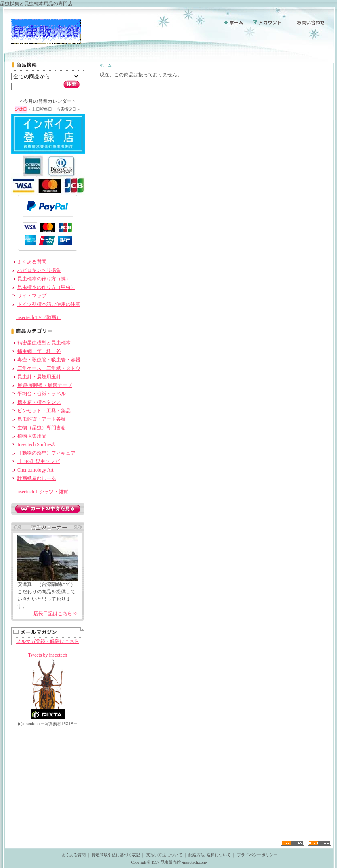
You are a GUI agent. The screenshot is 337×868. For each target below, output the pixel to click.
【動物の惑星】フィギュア (46, 453)
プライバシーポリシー (257, 855)
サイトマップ (32, 296)
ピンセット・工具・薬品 (44, 411)
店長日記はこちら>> (56, 613)
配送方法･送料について (210, 855)
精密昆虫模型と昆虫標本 (44, 343)
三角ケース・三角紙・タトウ (49, 368)
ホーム (106, 65)
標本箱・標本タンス (39, 402)
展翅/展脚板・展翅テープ (45, 385)
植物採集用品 (32, 436)
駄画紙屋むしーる (37, 478)
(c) (29, 724)
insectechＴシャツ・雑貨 (42, 492)
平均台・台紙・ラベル (42, 394)
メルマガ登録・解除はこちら (48, 641)
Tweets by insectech (48, 655)
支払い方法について (164, 855)
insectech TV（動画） (39, 317)
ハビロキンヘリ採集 (39, 270)
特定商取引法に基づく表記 (116, 855)
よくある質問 (32, 262)
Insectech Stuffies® (37, 444)
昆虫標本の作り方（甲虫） (46, 287)
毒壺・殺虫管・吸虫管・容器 (49, 360)
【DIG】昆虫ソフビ (39, 461)
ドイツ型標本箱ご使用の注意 (49, 304)
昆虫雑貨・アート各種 (42, 419)
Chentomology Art (36, 470)
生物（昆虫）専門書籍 (42, 428)
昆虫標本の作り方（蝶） (44, 279)
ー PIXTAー (59, 724)
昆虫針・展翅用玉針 (39, 377)
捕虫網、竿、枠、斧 (39, 351)
